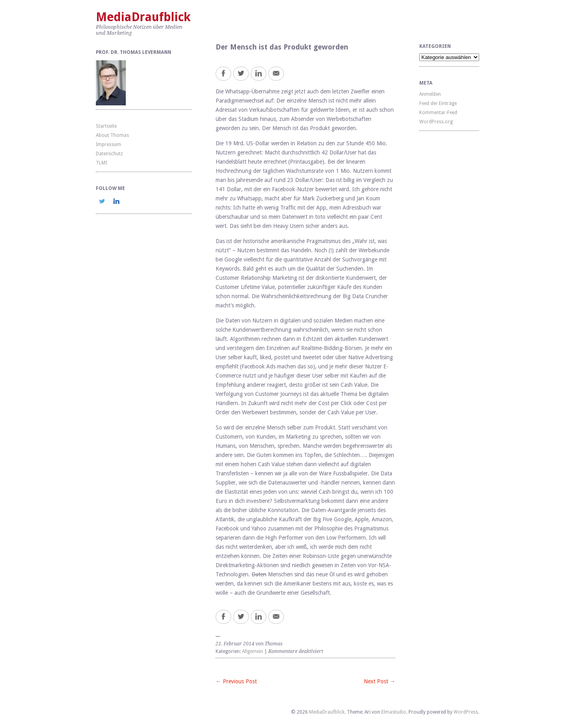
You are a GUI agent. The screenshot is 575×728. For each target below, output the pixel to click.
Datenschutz (109, 154)
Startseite (106, 126)
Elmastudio (394, 712)
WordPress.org (436, 122)
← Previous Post (236, 681)
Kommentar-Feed (438, 113)
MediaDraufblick (143, 17)
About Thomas (112, 135)
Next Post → (380, 681)
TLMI (101, 163)
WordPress (466, 712)
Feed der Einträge (438, 103)
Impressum (108, 144)
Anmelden (430, 94)
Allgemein (253, 651)
